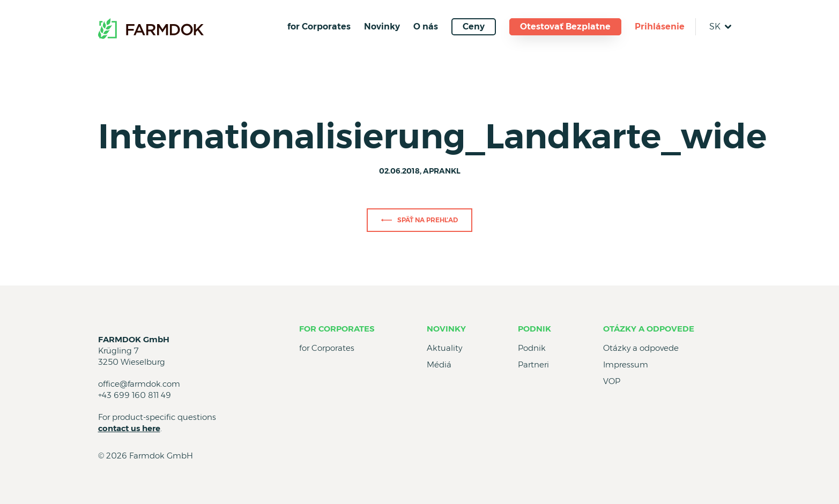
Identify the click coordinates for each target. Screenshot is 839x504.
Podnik (534, 329)
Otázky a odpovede (649, 329)
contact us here (129, 428)
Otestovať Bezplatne (565, 27)
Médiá (439, 364)
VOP (612, 381)
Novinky (382, 27)
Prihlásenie (660, 27)
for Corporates (319, 27)
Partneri (533, 364)
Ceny (474, 27)
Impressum (626, 364)
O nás (426, 27)
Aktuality (444, 348)
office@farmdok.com (139, 384)
